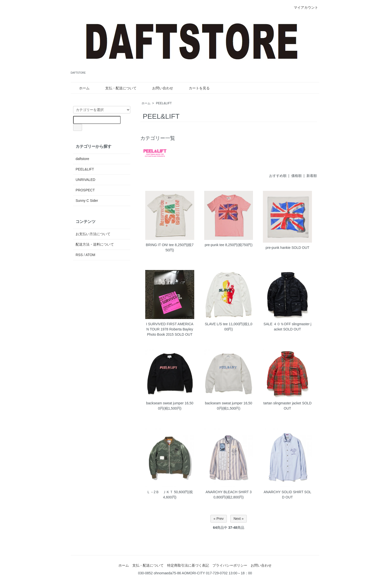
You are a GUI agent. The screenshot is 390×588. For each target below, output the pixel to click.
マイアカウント (303, 7)
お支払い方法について (93, 234)
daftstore (82, 159)
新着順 (312, 176)
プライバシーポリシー (230, 565)
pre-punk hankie (278, 248)
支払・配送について (117, 88)
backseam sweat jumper (165, 403)
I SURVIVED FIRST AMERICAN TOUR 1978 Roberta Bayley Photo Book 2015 (170, 329)
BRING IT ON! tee (160, 245)
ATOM (90, 255)
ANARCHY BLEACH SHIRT (227, 492)
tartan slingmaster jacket (282, 403)
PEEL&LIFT (164, 103)
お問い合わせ (159, 88)
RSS (79, 255)
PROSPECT (85, 190)
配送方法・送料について (95, 244)
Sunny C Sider (87, 201)
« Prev (219, 519)
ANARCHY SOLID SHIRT (284, 492)
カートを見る (196, 88)
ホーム (81, 88)
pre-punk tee (215, 245)
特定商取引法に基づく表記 (188, 565)
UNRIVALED (85, 180)
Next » (239, 519)
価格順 (296, 176)
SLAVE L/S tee (216, 324)
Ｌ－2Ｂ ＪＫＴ (160, 492)
